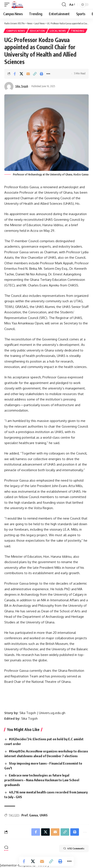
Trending (78, 31)
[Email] (28, 74)
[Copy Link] (35, 74)
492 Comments (74, 848)
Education (38, 31)
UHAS (44, 815)
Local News (58, 31)
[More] (48, 74)
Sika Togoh (22, 86)
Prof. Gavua (30, 815)
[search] (64, 5)
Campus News (16, 31)
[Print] (42, 74)
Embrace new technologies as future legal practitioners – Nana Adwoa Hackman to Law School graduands (42, 780)
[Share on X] (21, 74)
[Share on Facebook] (15, 74)
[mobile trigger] (8, 5)
